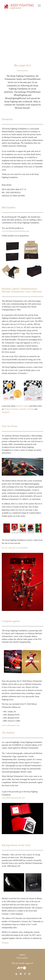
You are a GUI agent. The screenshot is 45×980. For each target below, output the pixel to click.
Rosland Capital (22, 406)
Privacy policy (22, 958)
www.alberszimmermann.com (13, 798)
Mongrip (5, 943)
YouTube (30, 409)
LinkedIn (22, 409)
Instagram (6, 412)
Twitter (7, 409)
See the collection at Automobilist (15, 548)
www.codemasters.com (11, 725)
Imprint (22, 955)
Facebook (14, 409)
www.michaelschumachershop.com (15, 231)
